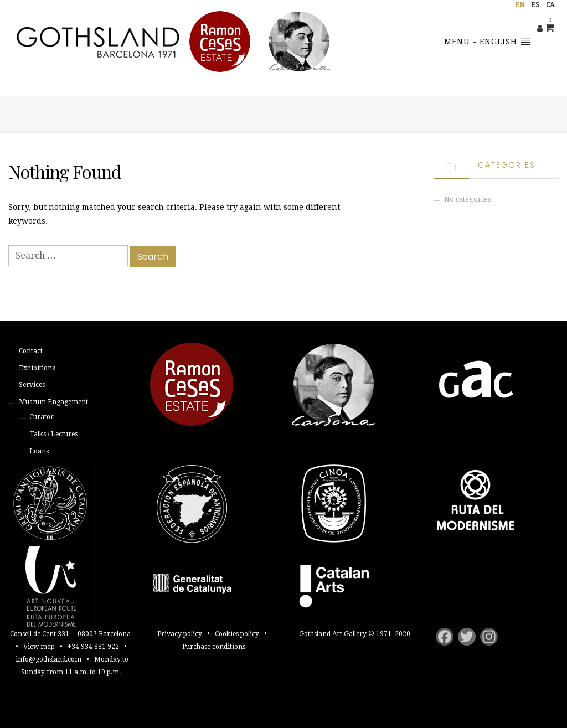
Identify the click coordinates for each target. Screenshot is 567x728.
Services (32, 385)
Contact (31, 351)
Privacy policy (180, 634)
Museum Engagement (53, 402)
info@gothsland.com (48, 659)
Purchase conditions (214, 647)
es (535, 5)
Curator (42, 417)
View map (39, 647)
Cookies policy (237, 634)
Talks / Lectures (53, 434)
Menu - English (488, 41)
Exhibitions (37, 368)
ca (550, 5)
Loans (39, 451)
